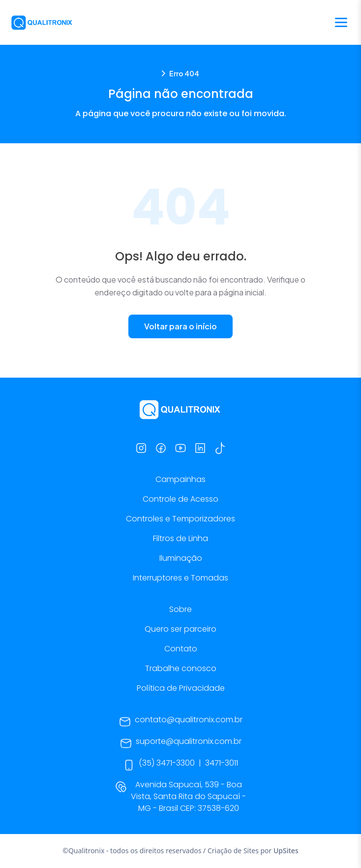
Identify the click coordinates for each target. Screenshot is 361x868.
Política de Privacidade (181, 688)
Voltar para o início (180, 326)
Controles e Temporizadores (180, 519)
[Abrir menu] (341, 22)
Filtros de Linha (180, 538)
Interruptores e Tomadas (180, 578)
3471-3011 (222, 763)
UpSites (286, 851)
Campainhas (180, 479)
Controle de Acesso (180, 499)
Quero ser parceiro (180, 629)
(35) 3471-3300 (167, 763)
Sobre (180, 609)
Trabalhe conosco (181, 668)
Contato (181, 649)
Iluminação (181, 558)
